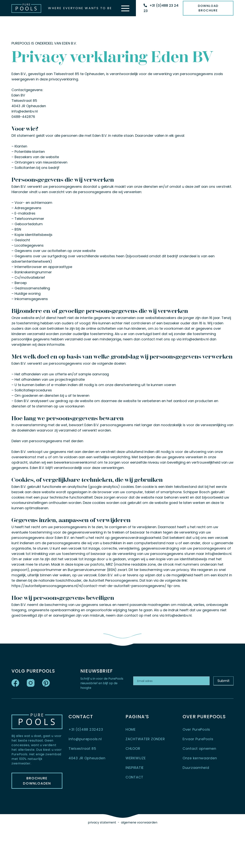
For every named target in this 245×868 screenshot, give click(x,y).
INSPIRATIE (135, 768)
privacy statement (102, 822)
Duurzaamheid (196, 768)
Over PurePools (196, 729)
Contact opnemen (199, 749)
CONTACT (134, 777)
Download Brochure (208, 8)
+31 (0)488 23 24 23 (161, 8)
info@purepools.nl (85, 739)
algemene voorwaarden (139, 822)
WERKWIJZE (136, 758)
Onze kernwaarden (200, 758)
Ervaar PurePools (198, 739)
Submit (223, 681)
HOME (131, 729)
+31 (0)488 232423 (86, 729)
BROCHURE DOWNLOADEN (37, 781)
